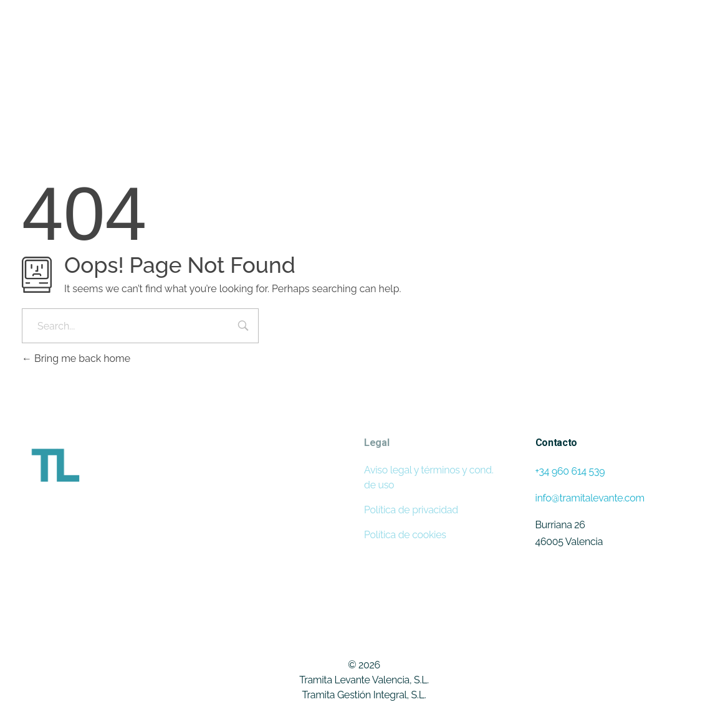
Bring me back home (76, 358)
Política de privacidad (411, 510)
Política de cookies (405, 535)
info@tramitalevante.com (590, 498)
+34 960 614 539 (570, 471)
